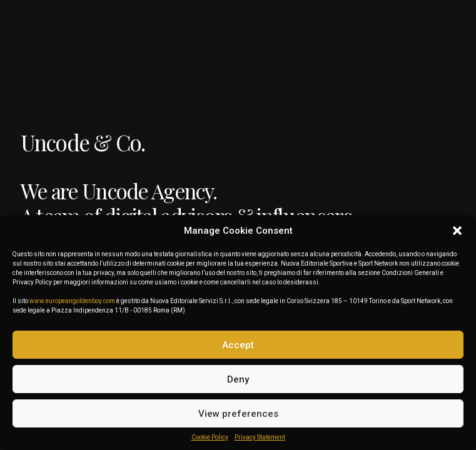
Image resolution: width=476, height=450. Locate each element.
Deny (238, 379)
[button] (457, 231)
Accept (238, 345)
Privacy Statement (260, 437)
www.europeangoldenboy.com (72, 301)
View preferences (238, 414)
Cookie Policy (210, 437)
